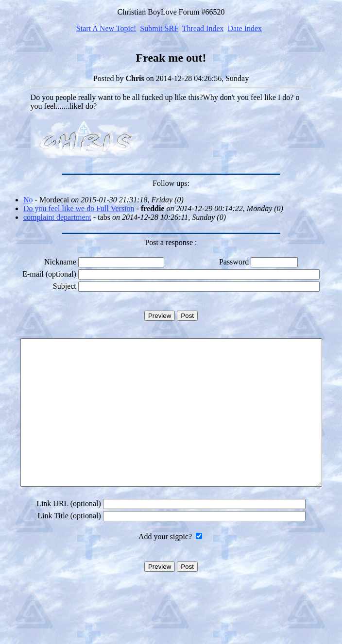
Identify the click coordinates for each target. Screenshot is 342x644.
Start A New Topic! (106, 28)
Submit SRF (159, 28)
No (28, 200)
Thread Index (203, 28)
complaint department (57, 217)
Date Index (245, 28)
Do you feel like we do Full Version (79, 208)
